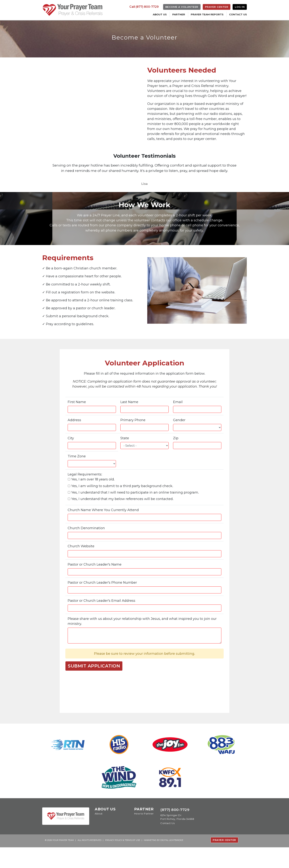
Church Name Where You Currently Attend (105, 527)
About (99, 834)
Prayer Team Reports (207, 14)
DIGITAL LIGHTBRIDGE (172, 861)
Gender (180, 435)
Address (75, 435)
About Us (160, 14)
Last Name (130, 417)
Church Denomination (87, 546)
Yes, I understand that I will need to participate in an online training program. (136, 509)
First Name (77, 417)
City (71, 454)
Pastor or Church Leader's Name (96, 582)
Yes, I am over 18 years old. (92, 496)
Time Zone (77, 472)
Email (178, 417)
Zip (176, 454)
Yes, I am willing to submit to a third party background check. (123, 503)
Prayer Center (217, 7)
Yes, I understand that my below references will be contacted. (123, 516)
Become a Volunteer (182, 7)
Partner (179, 14)
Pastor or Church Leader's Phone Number (104, 601)
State (125, 454)
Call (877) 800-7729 (144, 7)
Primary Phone (134, 435)
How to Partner (144, 834)
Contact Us (238, 14)
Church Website (82, 564)
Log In (240, 7)
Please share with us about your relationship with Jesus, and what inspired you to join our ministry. (142, 640)
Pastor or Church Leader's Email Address (103, 619)
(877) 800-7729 (175, 830)
